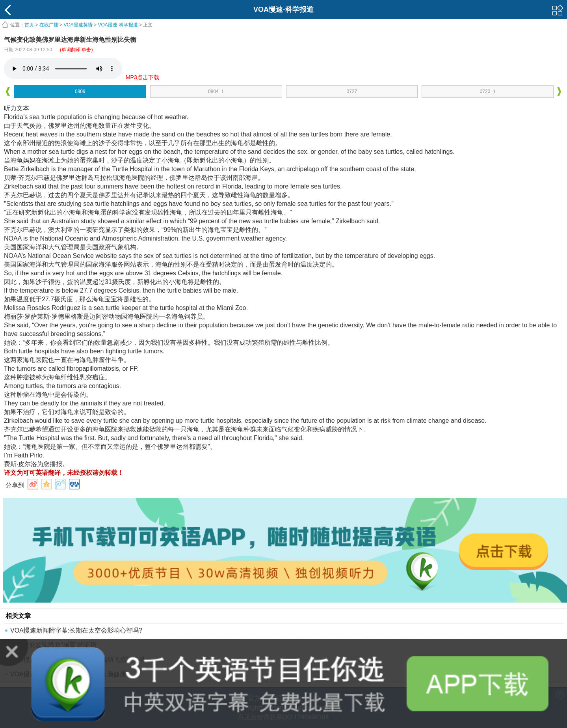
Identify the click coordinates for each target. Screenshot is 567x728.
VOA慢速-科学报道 (118, 25)
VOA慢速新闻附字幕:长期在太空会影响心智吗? (76, 630)
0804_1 (216, 91)
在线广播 (49, 25)
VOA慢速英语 (78, 25)
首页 (29, 25)
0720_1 (488, 91)
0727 (352, 91)
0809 (80, 91)
